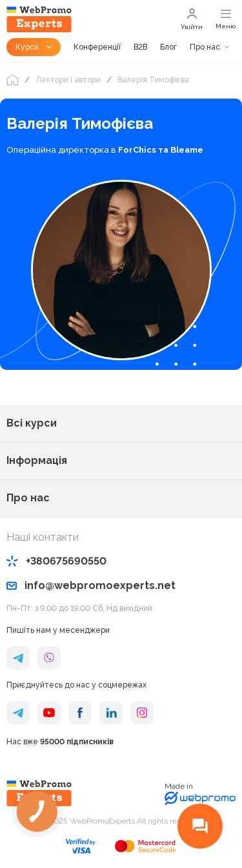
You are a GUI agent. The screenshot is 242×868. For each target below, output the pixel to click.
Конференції (97, 47)
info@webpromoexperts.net (91, 585)
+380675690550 (56, 561)
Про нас (205, 47)
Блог (168, 47)
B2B (140, 47)
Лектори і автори (68, 80)
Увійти (192, 19)
